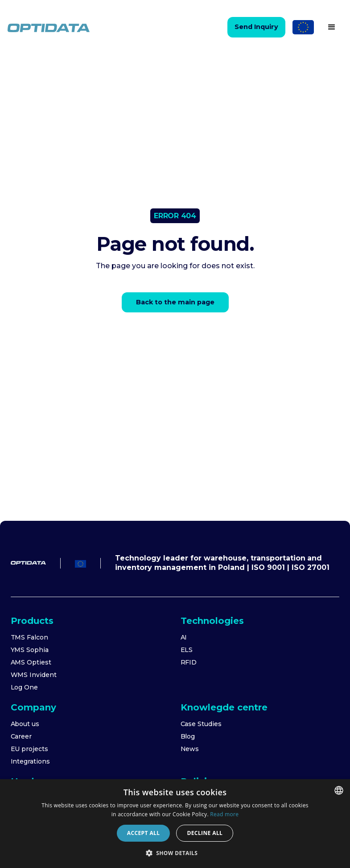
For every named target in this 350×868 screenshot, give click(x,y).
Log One (25, 687)
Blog (188, 736)
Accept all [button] (144, 833)
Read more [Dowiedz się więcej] (224, 814)
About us (25, 724)
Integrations (30, 761)
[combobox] (339, 790)
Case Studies (201, 724)
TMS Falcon (30, 637)
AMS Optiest (31, 662)
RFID (189, 662)
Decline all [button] (205, 833)
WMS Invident (34, 675)
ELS (187, 650)
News (190, 749)
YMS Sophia (30, 650)
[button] (332, 27)
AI (184, 637)
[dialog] (175, 824)
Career (21, 736)
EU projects (29, 749)
